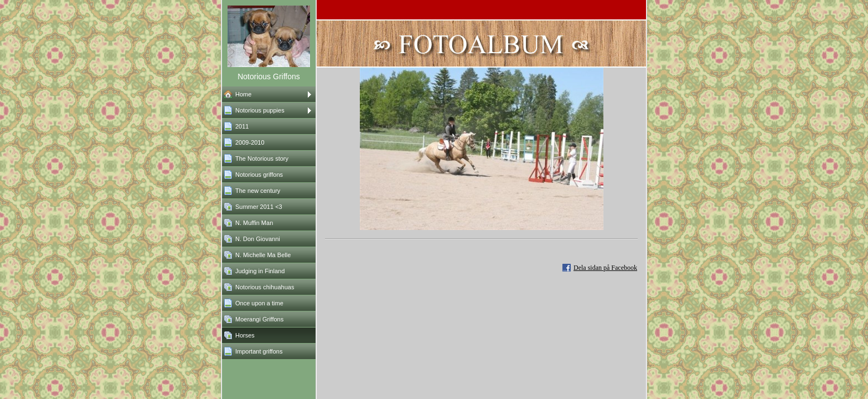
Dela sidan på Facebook (605, 268)
